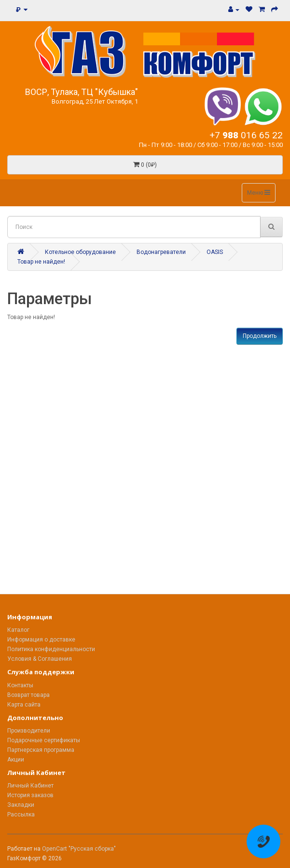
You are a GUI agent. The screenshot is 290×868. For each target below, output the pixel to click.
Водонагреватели (161, 252)
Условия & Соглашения (40, 659)
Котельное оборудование (80, 252)
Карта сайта (24, 705)
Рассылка (21, 815)
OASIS (215, 252)
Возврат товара (28, 695)
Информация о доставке (41, 640)
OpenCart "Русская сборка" (79, 849)
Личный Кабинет (30, 786)
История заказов (30, 795)
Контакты (20, 685)
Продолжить (260, 336)
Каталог (18, 630)
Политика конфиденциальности (51, 649)
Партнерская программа (41, 750)
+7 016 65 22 (246, 135)
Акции (16, 760)
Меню (259, 193)
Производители (29, 731)
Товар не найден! (41, 262)
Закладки (21, 805)
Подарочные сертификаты (44, 740)
